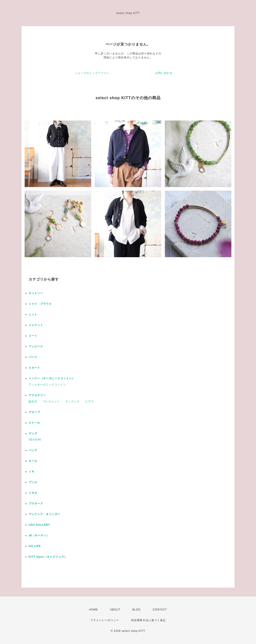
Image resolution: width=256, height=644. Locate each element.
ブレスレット (51, 401)
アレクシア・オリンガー (44, 514)
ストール (34, 423)
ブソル (33, 482)
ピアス (90, 401)
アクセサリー (37, 395)
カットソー (36, 293)
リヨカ (33, 493)
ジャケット (36, 325)
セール (33, 461)
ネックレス (73, 401)
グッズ (33, 433)
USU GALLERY (39, 525)
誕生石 (33, 401)
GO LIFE (35, 546)
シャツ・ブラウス (40, 304)
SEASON (35, 440)
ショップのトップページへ (92, 73)
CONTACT (160, 610)
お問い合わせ (164, 73)
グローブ (34, 412)
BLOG (137, 610)
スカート (34, 368)
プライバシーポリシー (105, 620)
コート (33, 336)
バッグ (33, 450)
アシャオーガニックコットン (47, 385)
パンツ (33, 357)
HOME (94, 610)
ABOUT (115, 610)
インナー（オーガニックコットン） (52, 378)
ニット (33, 314)
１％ (32, 472)
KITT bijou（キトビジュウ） (48, 557)
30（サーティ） (39, 535)
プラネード (36, 504)
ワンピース (36, 346)
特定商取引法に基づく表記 (148, 620)
